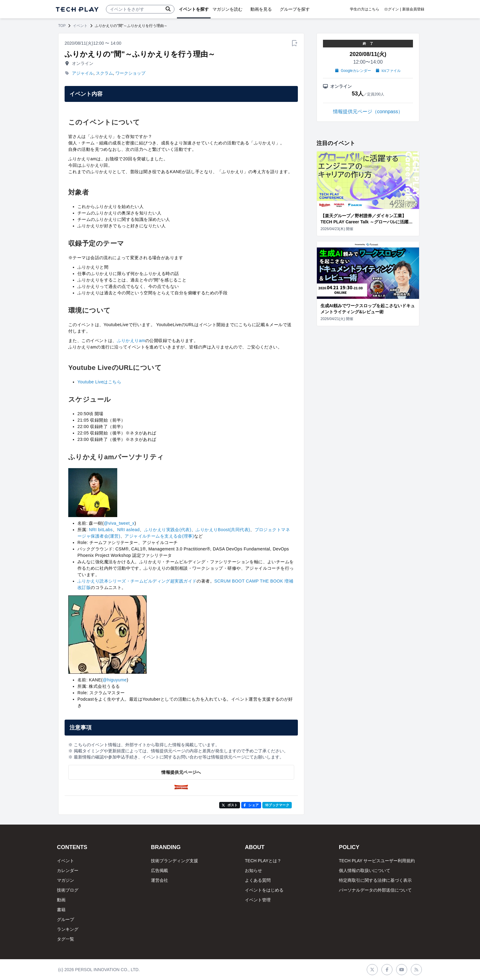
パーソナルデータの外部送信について (375, 890)
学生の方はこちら (365, 9)
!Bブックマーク (277, 805)
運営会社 (159, 880)
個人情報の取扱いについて (365, 870)
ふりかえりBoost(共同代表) (223, 530)
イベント (80, 26)
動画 (61, 900)
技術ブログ (68, 890)
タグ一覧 (66, 939)
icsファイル (388, 71)
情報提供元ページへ (181, 772)
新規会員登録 (413, 9)
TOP (62, 26)
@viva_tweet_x (119, 523)
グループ (66, 919)
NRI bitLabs (101, 530)
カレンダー (68, 870)
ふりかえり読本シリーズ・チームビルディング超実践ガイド (137, 581)
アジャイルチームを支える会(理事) (159, 536)
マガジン (66, 880)
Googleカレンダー (353, 71)
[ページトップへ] (77, 9)
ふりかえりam (131, 341)
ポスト (230, 805)
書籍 (61, 910)
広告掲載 (159, 870)
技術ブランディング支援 (174, 861)
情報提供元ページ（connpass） (368, 112)
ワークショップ (130, 73)
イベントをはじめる (264, 890)
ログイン (392, 9)
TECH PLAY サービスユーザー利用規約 (377, 861)
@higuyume (115, 680)
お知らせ (253, 870)
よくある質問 (258, 880)
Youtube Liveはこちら (99, 382)
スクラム (104, 73)
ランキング (68, 929)
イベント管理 (258, 900)
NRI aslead (128, 530)
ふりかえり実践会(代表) (168, 530)
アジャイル (83, 73)
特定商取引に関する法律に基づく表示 (375, 880)
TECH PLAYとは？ (263, 861)
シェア (251, 805)
